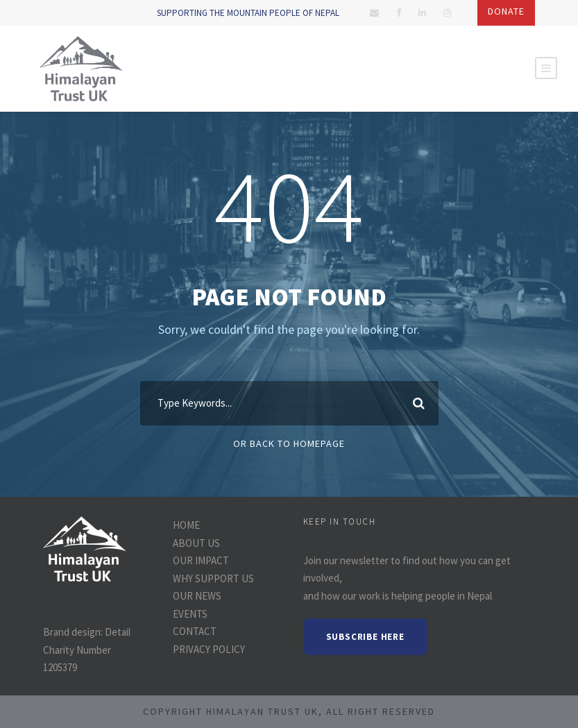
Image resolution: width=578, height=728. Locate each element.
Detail (118, 632)
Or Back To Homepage (289, 443)
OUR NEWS (197, 596)
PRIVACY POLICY (209, 649)
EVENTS (190, 614)
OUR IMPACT (201, 560)
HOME (186, 525)
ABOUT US (196, 543)
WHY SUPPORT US (213, 578)
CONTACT (195, 631)
